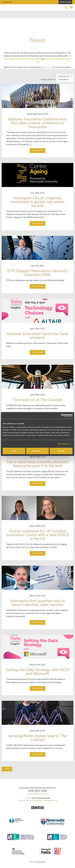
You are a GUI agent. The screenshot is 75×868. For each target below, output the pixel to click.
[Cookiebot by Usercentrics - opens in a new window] (63, 415)
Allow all (61, 451)
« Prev (7, 769)
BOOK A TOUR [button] (65, 2)
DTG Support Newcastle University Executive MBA (37, 273)
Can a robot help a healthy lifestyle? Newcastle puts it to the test (38, 464)
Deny (14, 451)
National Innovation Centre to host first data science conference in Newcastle (38, 123)
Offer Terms (54, 801)
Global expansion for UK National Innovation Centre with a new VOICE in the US (38, 535)
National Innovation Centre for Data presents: (37, 336)
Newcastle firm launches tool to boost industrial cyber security (37, 603)
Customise (38, 451)
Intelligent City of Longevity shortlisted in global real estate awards (37, 202)
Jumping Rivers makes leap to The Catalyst (38, 738)
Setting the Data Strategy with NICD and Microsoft (37, 672)
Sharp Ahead (41, 862)
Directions (28, 798)
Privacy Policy (22, 801)
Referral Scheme (43, 801)
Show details (63, 444)
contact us (48, 67)
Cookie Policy (32, 801)
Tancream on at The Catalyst (38, 400)
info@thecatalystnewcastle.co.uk (38, 794)
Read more (37, 151)
